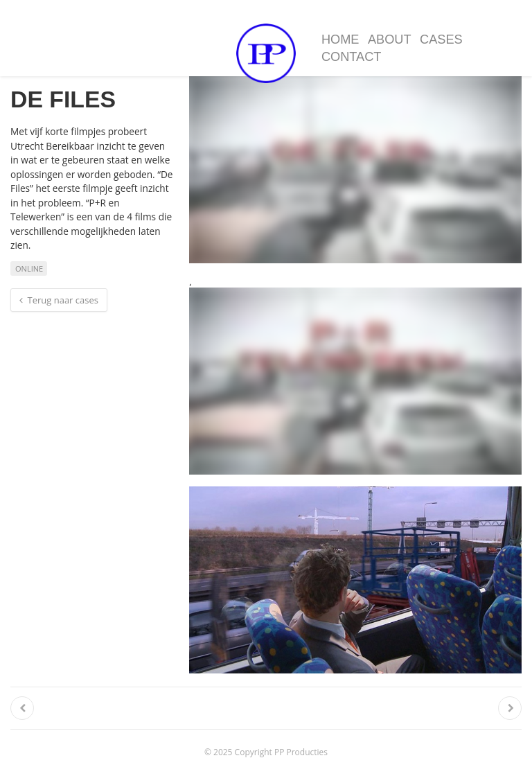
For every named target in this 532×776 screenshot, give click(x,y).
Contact (352, 57)
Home (340, 39)
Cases (441, 39)
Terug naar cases (59, 300)
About (390, 39)
